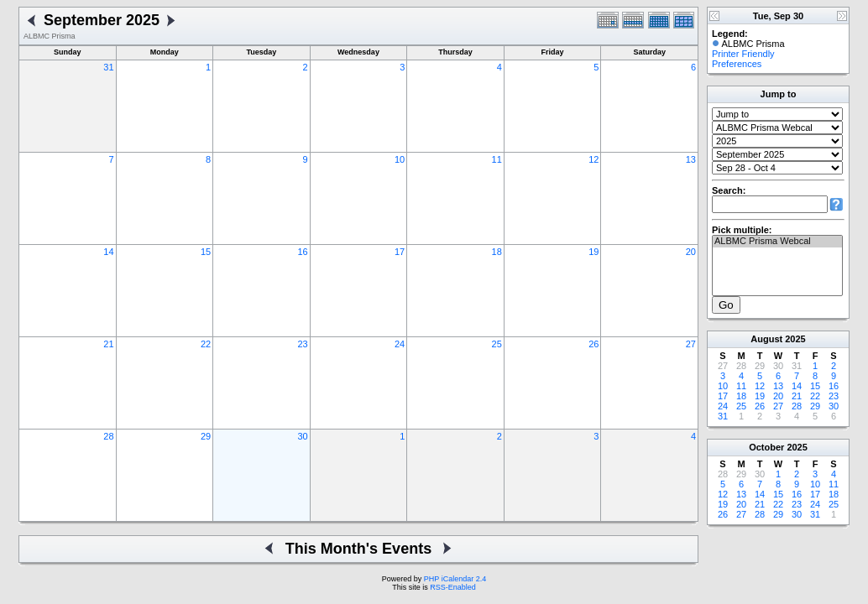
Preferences (737, 64)
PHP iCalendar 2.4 (455, 579)
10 (400, 159)
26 (593, 344)
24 (400, 344)
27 (691, 344)
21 (108, 344)
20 (691, 252)
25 (497, 344)
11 (497, 159)
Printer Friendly (743, 54)
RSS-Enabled (453, 587)
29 (206, 436)
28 (108, 436)
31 (108, 67)
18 (497, 252)
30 (302, 436)
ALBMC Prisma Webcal (777, 242)
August (766, 339)
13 (691, 159)
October (766, 447)
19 (593, 252)
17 (400, 252)
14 (108, 252)
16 (302, 252)
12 (593, 159)
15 (206, 252)
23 (302, 344)
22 (206, 344)
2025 (795, 339)
